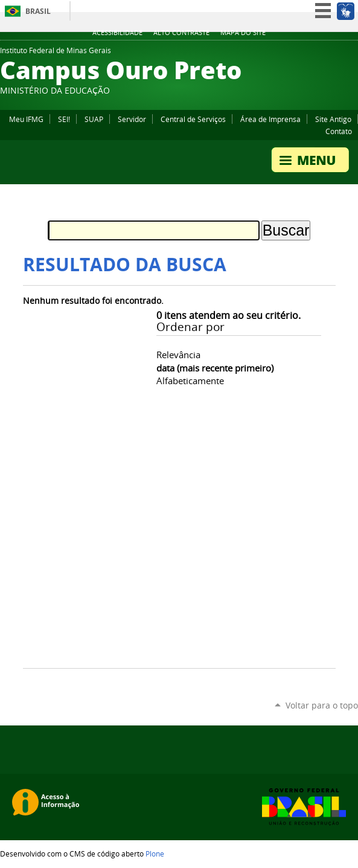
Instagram (322, 54)
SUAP (94, 119)
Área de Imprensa (270, 119)
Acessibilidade (117, 33)
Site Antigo (333, 119)
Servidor (132, 119)
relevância (178, 355)
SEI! (64, 119)
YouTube (352, 54)
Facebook (337, 54)
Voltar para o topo (322, 705)
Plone (155, 854)
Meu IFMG (26, 119)
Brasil (38, 11)
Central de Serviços (193, 119)
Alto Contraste (181, 33)
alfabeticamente (190, 381)
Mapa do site (243, 33)
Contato (339, 131)
